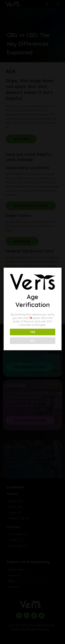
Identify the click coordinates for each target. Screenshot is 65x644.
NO (32, 341)
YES (32, 332)
